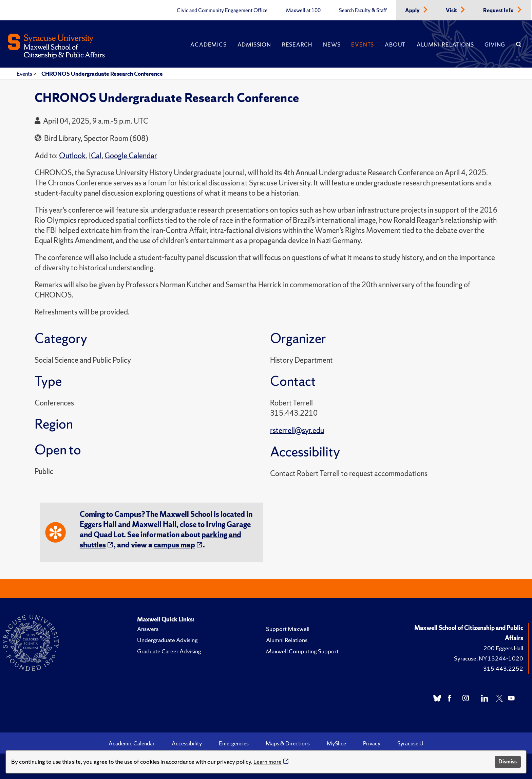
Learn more (268, 762)
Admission (254, 44)
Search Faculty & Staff (363, 11)
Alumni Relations (445, 44)
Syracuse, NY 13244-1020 (489, 658)
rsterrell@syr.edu (297, 430)
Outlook (72, 156)
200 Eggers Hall (503, 648)
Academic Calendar (132, 743)
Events (363, 44)
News (332, 44)
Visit (452, 11)
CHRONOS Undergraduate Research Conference (102, 74)
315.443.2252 (503, 668)
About (395, 44)
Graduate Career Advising (169, 651)
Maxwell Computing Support (302, 651)
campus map (174, 545)
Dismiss (508, 762)
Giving (495, 44)
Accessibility (187, 743)
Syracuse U (410, 743)
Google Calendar (131, 156)
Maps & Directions (288, 743)
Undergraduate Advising (167, 640)
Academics (208, 44)
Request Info (499, 11)
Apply (413, 11)
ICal (95, 156)
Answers (148, 629)
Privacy (372, 743)
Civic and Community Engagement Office (222, 11)
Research (297, 44)
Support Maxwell (288, 629)
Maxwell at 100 (303, 11)
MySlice (336, 743)
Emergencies (234, 743)
